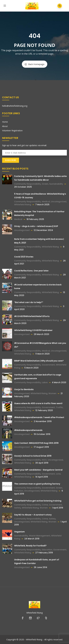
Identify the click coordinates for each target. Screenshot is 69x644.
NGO (44, 460)
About (5, 126)
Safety (18, 508)
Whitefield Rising (23, 205)
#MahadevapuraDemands (28, 430)
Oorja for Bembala (24, 389)
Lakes (45, 382)
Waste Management (40, 536)
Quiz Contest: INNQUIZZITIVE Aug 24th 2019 (36, 443)
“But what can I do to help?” (29, 302)
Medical (46, 202)
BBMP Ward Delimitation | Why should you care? (39, 361)
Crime (45, 505)
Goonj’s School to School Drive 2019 (33, 456)
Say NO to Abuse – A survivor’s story (33, 515)
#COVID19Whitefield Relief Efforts (32, 316)
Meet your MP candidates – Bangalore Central (38, 470)
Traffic (59, 407)
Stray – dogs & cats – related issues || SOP (36, 226)
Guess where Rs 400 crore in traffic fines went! (38, 403)
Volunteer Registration (12, 130)
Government (48, 365)
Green (45, 184)
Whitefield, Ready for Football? (30, 546)
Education (47, 550)
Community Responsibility (28, 184)
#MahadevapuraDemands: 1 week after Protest (39, 417)
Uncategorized (59, 202)
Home (5, 122)
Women (52, 393)
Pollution (19, 491)
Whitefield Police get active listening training (38, 501)
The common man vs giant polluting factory (37, 484)
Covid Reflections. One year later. (32, 271)
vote (58, 474)
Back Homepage (35, 64)
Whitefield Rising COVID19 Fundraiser (33, 330)
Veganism (19, 532)
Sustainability (56, 184)
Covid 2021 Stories (24, 257)
